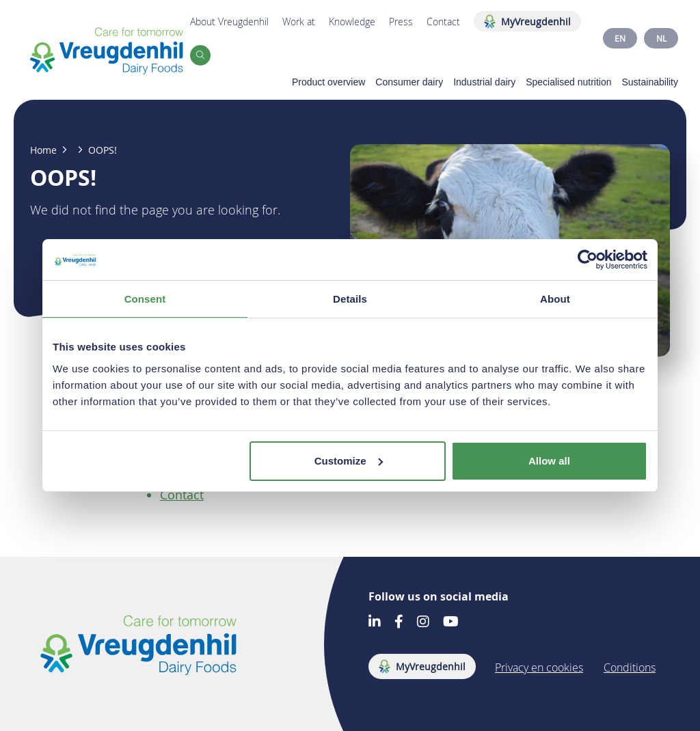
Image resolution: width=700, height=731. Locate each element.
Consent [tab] (145, 299)
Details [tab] (350, 299)
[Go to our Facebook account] (399, 623)
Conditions (630, 667)
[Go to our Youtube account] (451, 623)
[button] (200, 55)
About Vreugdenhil (229, 22)
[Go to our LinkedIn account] (375, 623)
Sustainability (650, 82)
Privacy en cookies (539, 667)
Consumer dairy (409, 82)
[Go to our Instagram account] (423, 623)
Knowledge (352, 22)
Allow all (549, 461)
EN (620, 38)
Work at (299, 22)
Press (401, 22)
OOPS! (103, 150)
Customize (349, 461)
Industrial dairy (484, 82)
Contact (443, 22)
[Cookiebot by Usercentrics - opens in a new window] (588, 260)
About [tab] (555, 299)
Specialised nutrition (568, 82)
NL (661, 38)
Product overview (328, 82)
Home (43, 150)
